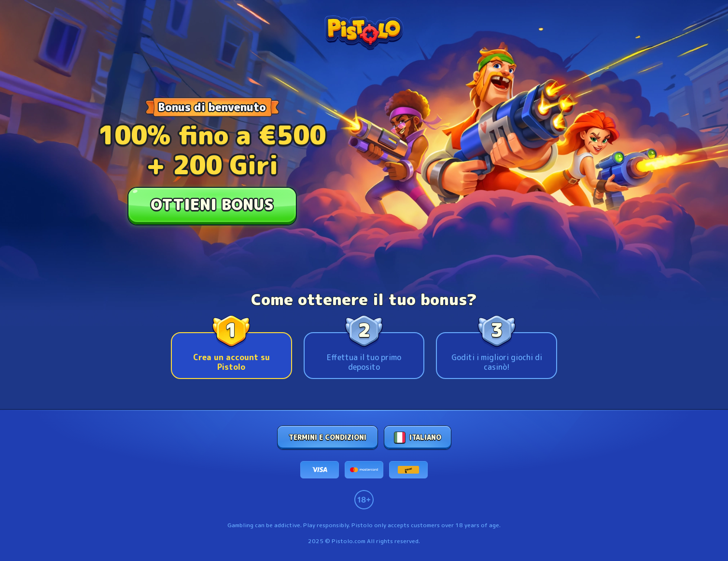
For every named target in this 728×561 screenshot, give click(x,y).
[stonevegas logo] (364, 33)
